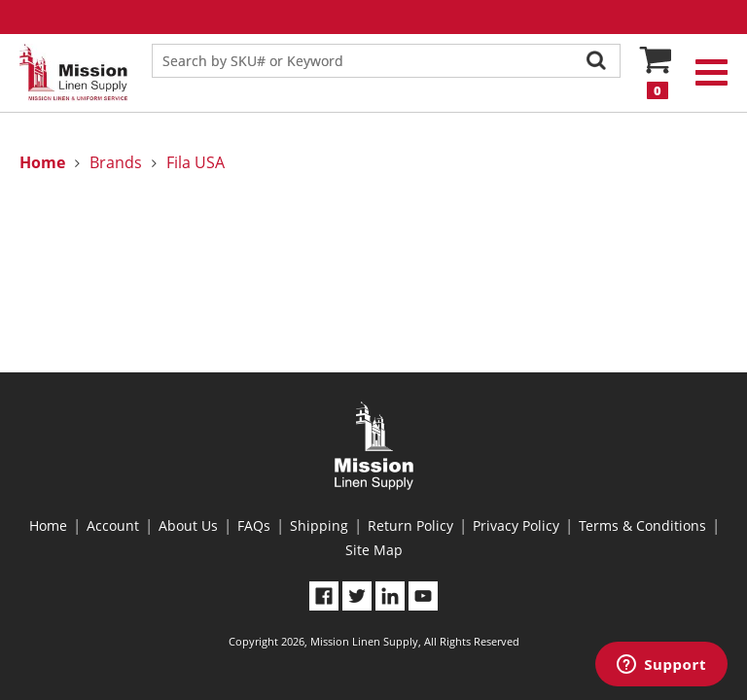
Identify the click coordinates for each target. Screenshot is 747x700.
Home (48, 525)
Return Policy (410, 525)
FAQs (254, 525)
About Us (188, 525)
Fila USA (196, 162)
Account (113, 525)
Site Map (374, 550)
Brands (116, 162)
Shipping (319, 525)
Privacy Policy (516, 525)
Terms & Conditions (642, 525)
